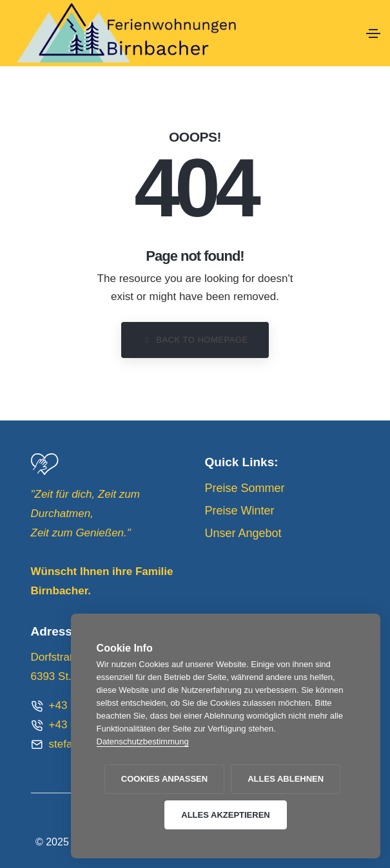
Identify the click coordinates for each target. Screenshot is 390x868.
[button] (195, 340)
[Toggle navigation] (373, 33)
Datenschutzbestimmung (143, 741)
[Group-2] (45, 464)
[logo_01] (183, 33)
